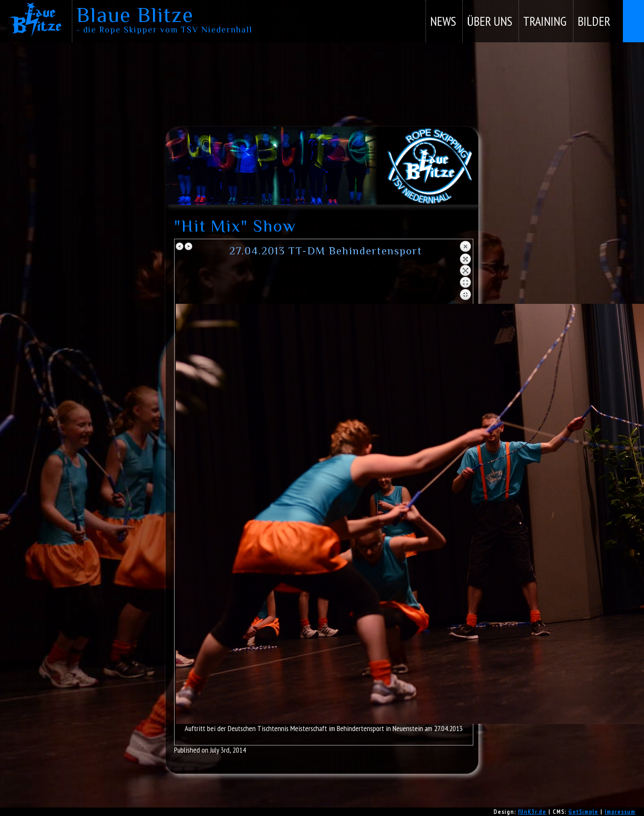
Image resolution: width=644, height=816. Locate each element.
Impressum (620, 812)
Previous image (180, 246)
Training (545, 21)
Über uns (490, 21)
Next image (188, 246)
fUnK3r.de (532, 812)
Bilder (594, 21)
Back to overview (465, 272)
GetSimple (583, 812)
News (443, 21)
